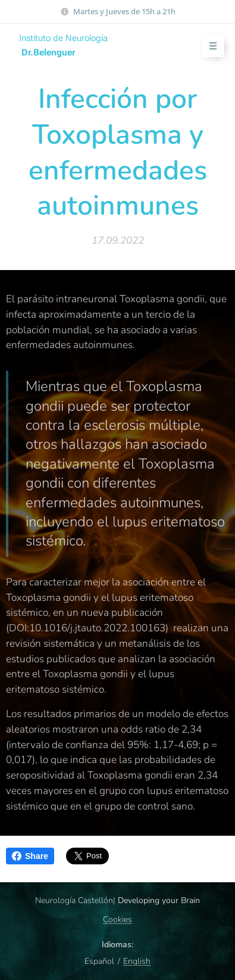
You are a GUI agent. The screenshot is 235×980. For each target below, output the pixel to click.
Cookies (117, 919)
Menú (209, 46)
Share (30, 856)
